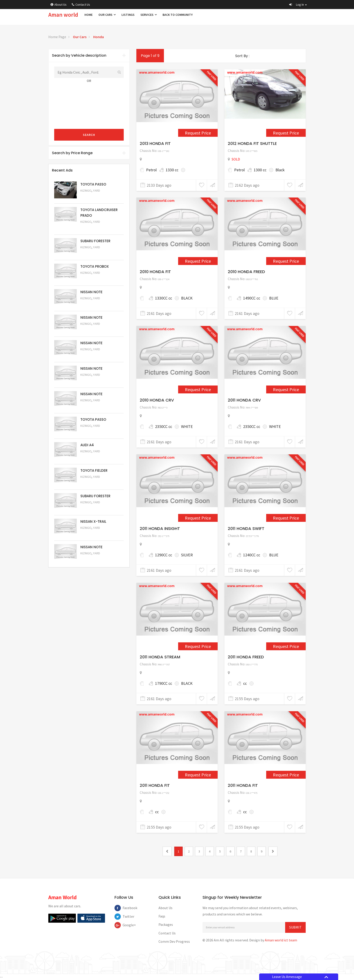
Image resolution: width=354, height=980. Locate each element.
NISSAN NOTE (91, 292)
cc (245, 683)
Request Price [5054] (93, 483)
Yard (97, 190)
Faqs (162, 916)
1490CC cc (252, 298)
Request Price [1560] (198, 389)
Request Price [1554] (198, 261)
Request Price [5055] (93, 457)
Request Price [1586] (286, 518)
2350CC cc (164, 426)
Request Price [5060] (93, 330)
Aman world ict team (281, 940)
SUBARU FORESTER (95, 241)
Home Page (57, 37)
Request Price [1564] (286, 389)
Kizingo (86, 190)
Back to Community (178, 15)
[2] (273, 851)
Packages (166, 924)
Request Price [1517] (286, 133)
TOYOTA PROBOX (95, 266)
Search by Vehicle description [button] (89, 55)
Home (88, 15)
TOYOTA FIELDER (94, 470)
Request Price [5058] (93, 381)
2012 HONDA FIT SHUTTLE (252, 143)
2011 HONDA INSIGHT (160, 528)
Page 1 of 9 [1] (150, 56)
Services (149, 15)
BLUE (274, 298)
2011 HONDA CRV (244, 400)
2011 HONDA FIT (155, 785)
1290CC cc (164, 555)
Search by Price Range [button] (89, 153)
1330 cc (172, 170)
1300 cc (260, 170)
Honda (99, 37)
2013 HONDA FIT (155, 143)
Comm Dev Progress (174, 941)
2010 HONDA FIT (155, 272)
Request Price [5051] (93, 253)
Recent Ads (62, 170)
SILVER (187, 555)
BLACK (187, 298)
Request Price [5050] (93, 559)
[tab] (89, 56)
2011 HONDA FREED (246, 657)
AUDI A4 (87, 445)
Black (280, 170)
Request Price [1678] (286, 775)
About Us (59, 5)
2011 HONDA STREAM (160, 657)
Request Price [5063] (93, 197)
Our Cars (107, 15)
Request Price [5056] (93, 432)
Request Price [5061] (93, 304)
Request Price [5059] (93, 355)
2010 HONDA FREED (246, 272)
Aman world (63, 15)
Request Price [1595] (198, 646)
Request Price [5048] (93, 228)
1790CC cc (164, 683)
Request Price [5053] (93, 508)
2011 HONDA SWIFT (246, 528)
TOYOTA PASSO (93, 184)
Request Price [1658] (286, 646)
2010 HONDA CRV (157, 400)
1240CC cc (252, 555)
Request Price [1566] (198, 518)
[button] (298, 5)
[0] (167, 851)
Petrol (151, 170)
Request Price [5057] (93, 406)
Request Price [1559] (286, 261)
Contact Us (81, 5)
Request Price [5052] (93, 534)
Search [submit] (89, 135)
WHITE (187, 426)
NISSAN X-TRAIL (93, 521)
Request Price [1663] (198, 775)
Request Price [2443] (198, 133)
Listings (128, 15)
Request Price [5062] (93, 279)
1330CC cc (164, 298)
